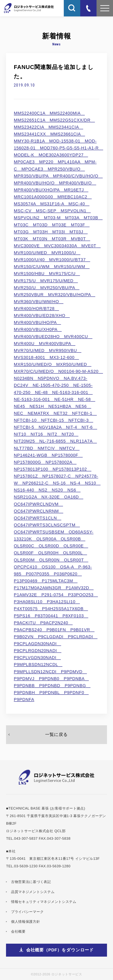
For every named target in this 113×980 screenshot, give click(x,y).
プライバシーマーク (27, 912)
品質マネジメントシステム (33, 892)
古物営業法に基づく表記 (31, 882)
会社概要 (18, 931)
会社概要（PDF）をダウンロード (60, 950)
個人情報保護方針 (26, 922)
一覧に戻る (56, 734)
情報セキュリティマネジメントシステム (44, 902)
